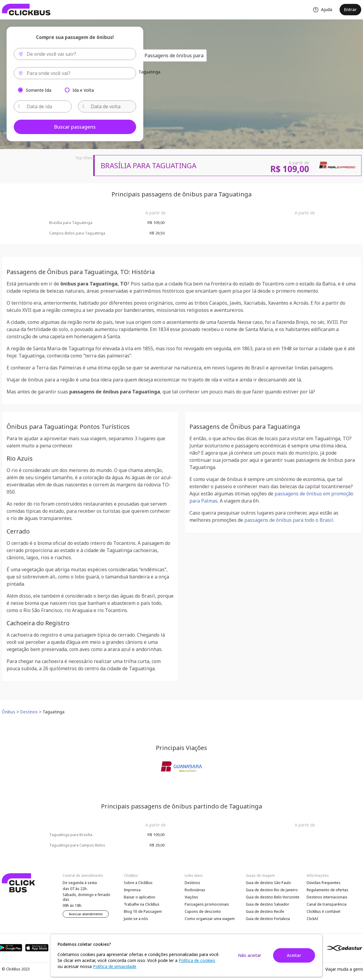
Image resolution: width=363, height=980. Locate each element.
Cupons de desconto (203, 911)
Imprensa (132, 890)
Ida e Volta (83, 90)
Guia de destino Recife (265, 911)
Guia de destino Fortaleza (268, 919)
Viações (191, 897)
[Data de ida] (43, 106)
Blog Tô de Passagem (143, 911)
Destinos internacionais (327, 897)
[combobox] (75, 54)
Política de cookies (197, 960)
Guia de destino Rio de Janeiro (272, 890)
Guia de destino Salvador (268, 904)
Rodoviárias (195, 890)
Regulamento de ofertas (327, 890)
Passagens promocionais (207, 904)
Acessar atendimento (86, 914)
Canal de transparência (327, 904)
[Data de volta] (107, 106)
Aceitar (294, 955)
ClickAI (312, 919)
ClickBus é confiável (323, 911)
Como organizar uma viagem (210, 919)
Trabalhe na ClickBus (142, 904)
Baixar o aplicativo (140, 897)
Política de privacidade (115, 966)
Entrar (350, 9)
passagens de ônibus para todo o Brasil (289, 520)
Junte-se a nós (136, 919)
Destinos (192, 883)
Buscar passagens (75, 127)
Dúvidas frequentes (324, 883)
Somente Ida (39, 90)
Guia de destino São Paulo (268, 883)
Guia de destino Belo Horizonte (273, 897)
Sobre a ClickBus (138, 883)
